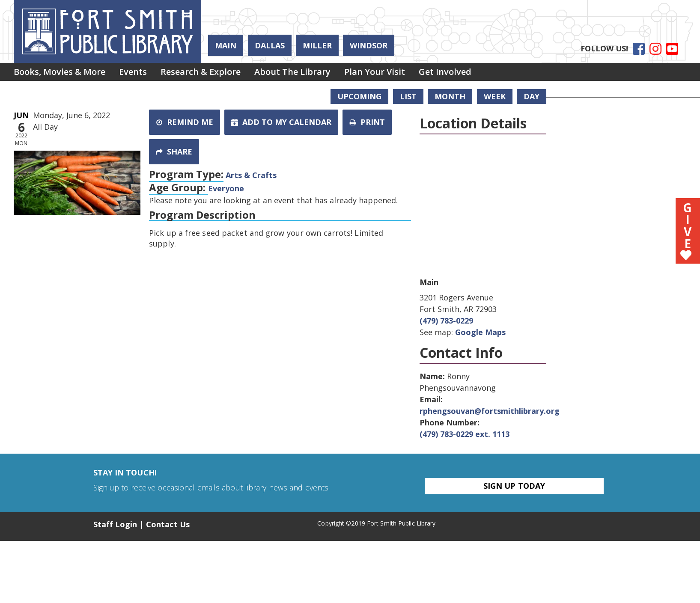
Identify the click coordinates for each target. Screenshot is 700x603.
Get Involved (464, 73)
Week (495, 96)
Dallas (270, 45)
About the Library (304, 73)
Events (138, 73)
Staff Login (115, 524)
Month (450, 96)
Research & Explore (209, 73)
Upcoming (359, 96)
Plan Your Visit (390, 73)
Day (532, 96)
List (408, 96)
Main (226, 45)
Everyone (226, 188)
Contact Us (168, 524)
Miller (317, 45)
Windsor (369, 45)
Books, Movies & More (61, 73)
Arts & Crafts (251, 175)
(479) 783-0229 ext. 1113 (465, 434)
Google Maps (480, 332)
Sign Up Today (514, 486)
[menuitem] (61, 73)
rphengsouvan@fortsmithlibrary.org (490, 411)
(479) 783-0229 (446, 321)
